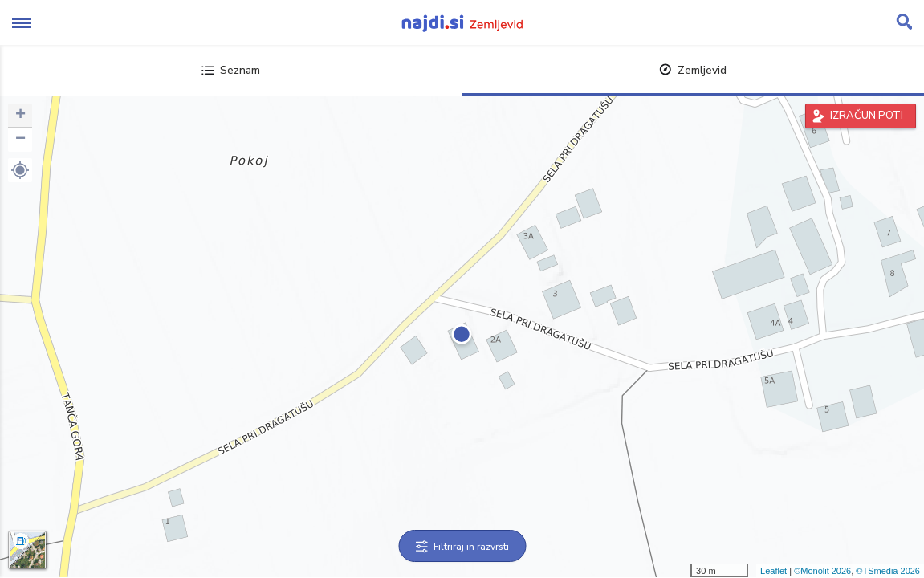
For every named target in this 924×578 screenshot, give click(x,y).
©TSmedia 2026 (888, 571)
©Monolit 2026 (822, 571)
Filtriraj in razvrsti (462, 547)
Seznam (231, 70)
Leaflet (773, 571)
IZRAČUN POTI (867, 116)
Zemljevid (693, 70)
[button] (20, 170)
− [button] (20, 140)
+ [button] (20, 116)
